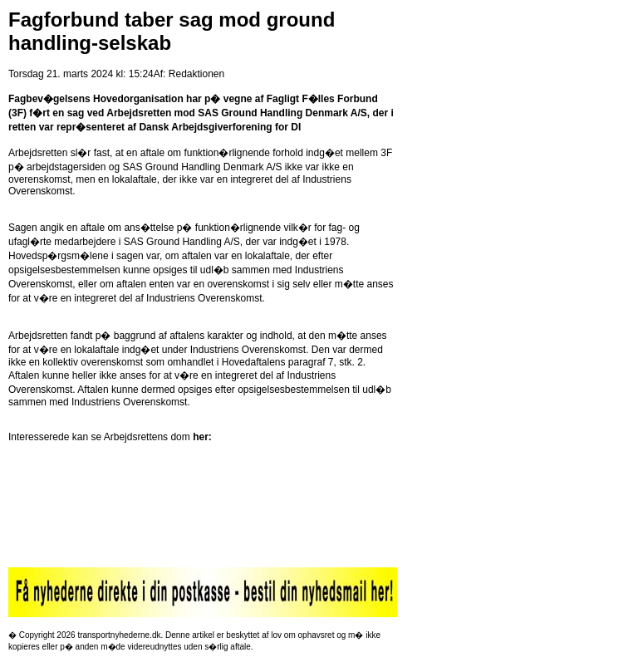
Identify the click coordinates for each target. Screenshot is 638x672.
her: (202, 437)
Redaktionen (196, 74)
